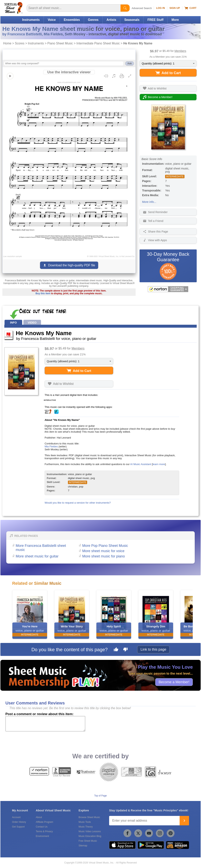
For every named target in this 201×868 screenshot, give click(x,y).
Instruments (31, 20)
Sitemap (83, 846)
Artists (111, 20)
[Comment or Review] (45, 724)
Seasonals (132, 20)
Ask (130, 63)
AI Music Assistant (141, 464)
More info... (149, 202)
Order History (19, 822)
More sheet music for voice (103, 551)
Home (7, 43)
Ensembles (72, 20)
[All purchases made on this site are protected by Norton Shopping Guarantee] (168, 289)
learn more (159, 464)
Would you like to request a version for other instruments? (78, 503)
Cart (190, 8)
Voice (52, 20)
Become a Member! (174, 682)
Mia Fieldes (51, 446)
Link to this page (153, 649)
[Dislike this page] (125, 650)
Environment (42, 836)
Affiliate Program (44, 822)
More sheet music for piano (104, 556)
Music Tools (85, 822)
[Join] (184, 821)
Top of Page (100, 796)
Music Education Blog (90, 836)
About (39, 817)
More (175, 20)
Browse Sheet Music (89, 817)
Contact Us (42, 827)
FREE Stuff (155, 20)
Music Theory (86, 827)
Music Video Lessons (90, 831)
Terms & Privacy (44, 831)
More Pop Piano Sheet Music (105, 546)
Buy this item (43, 293)
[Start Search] (125, 8)
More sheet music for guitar (37, 556)
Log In (160, 8)
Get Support (18, 827)
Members (180, 51)
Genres (93, 20)
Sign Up (175, 8)
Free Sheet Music (88, 841)
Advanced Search (142, 8)
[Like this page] (116, 650)
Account (16, 817)
